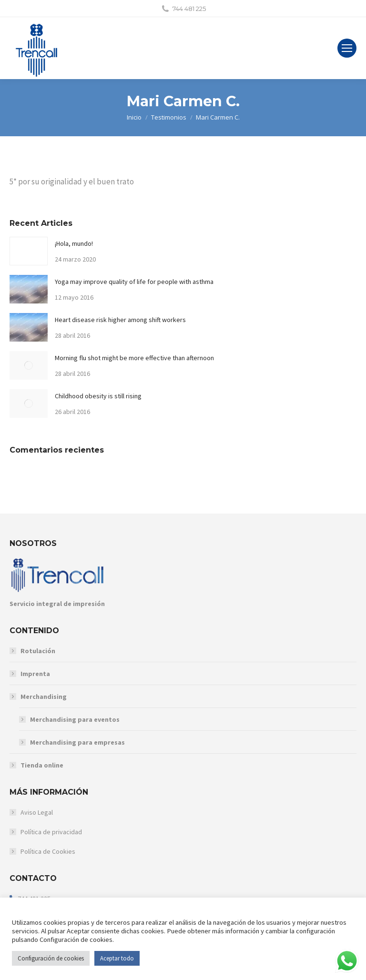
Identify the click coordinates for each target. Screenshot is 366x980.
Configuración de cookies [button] (51, 958)
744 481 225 (189, 9)
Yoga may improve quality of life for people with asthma (134, 282)
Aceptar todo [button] (117, 958)
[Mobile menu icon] (347, 48)
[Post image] (29, 251)
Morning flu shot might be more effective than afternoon (134, 358)
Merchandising (39, 697)
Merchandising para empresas (77, 742)
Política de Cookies (48, 851)
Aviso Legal (37, 812)
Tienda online (42, 765)
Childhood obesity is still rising (98, 396)
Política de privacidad (51, 832)
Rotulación (38, 651)
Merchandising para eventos (75, 719)
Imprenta (35, 674)
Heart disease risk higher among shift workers (120, 320)
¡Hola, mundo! (74, 243)
